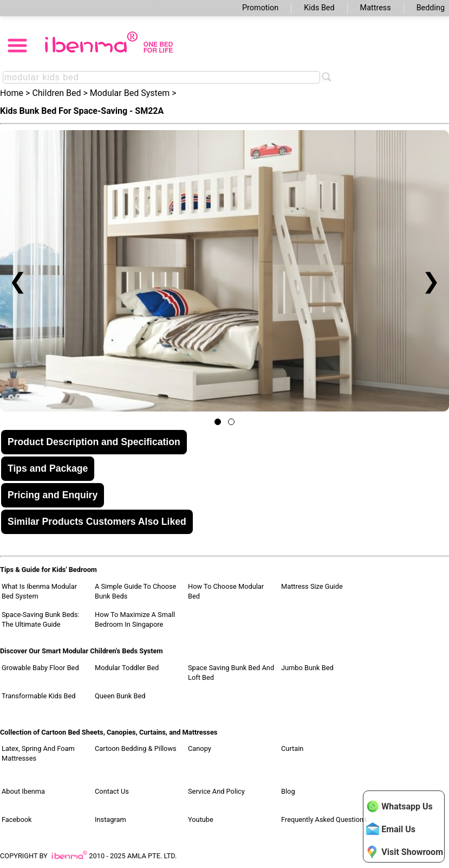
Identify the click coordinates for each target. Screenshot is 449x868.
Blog (288, 791)
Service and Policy (216, 791)
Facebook (17, 819)
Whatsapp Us (399, 806)
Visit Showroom (405, 852)
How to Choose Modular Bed (226, 591)
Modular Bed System (130, 93)
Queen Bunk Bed (120, 696)
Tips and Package (48, 468)
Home (12, 93)
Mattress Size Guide (312, 586)
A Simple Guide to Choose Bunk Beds (135, 591)
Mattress (376, 8)
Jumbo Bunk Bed (307, 668)
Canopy (200, 748)
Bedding (431, 8)
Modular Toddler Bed (127, 668)
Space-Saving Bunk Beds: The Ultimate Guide (40, 619)
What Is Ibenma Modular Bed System (39, 591)
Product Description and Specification (94, 442)
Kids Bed (319, 8)
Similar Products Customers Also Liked (97, 522)
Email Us (391, 829)
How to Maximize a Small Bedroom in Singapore (135, 619)
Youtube (201, 819)
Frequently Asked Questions (324, 819)
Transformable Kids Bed (39, 696)
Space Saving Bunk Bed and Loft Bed (231, 673)
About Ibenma (23, 791)
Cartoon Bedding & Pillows (136, 748)
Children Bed (56, 93)
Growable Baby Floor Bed (40, 668)
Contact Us (112, 791)
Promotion (260, 8)
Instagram (110, 819)
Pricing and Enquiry (53, 495)
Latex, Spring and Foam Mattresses (38, 753)
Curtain (292, 748)
